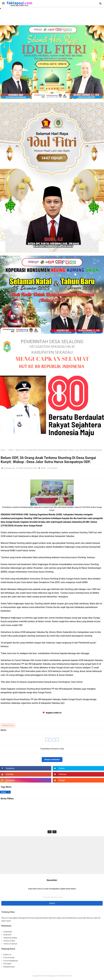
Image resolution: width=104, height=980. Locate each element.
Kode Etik (7, 935)
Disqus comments (52, 760)
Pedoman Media (10, 938)
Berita (44, 468)
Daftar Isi (7, 955)
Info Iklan (7, 964)
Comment (54, 468)
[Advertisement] (52, 855)
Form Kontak (9, 958)
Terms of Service (10, 944)
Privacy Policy (9, 941)
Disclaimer (8, 932)
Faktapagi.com (52, 976)
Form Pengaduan (11, 961)
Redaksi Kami (9, 967)
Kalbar (4, 792)
